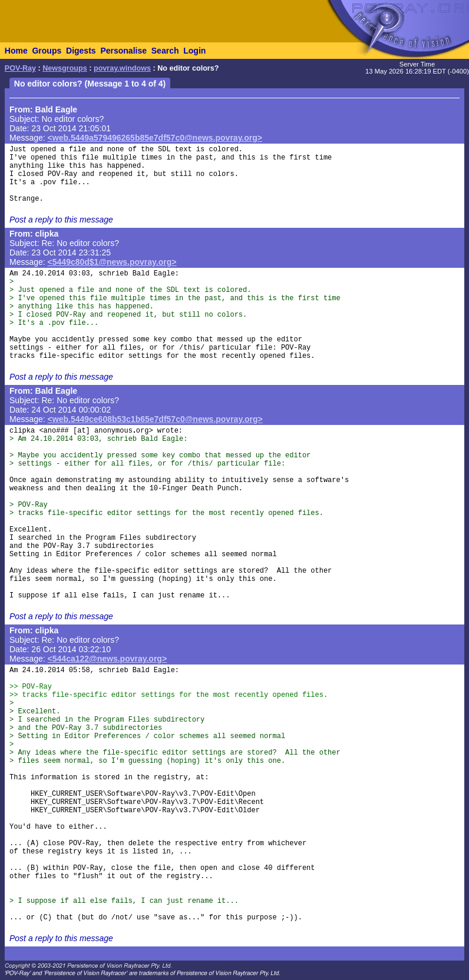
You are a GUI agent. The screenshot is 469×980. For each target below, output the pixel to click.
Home (16, 51)
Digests (81, 51)
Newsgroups (65, 68)
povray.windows (122, 68)
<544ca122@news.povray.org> (108, 659)
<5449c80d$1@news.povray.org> (112, 262)
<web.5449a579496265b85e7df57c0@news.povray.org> (155, 138)
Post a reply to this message (61, 220)
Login (194, 51)
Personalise (123, 51)
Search (165, 51)
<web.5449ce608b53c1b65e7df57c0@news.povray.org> (155, 419)
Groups (47, 51)
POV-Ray (20, 68)
